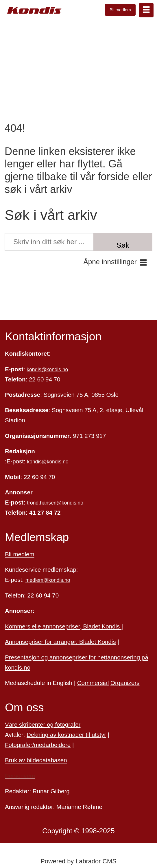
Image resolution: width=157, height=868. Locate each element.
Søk (123, 245)
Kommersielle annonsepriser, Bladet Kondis (63, 626)
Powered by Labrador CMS (78, 861)
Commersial (93, 683)
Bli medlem (120, 10)
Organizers (125, 683)
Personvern (20, 776)
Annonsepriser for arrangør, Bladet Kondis (60, 642)
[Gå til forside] (34, 10)
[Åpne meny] (146, 10)
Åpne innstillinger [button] (110, 262)
